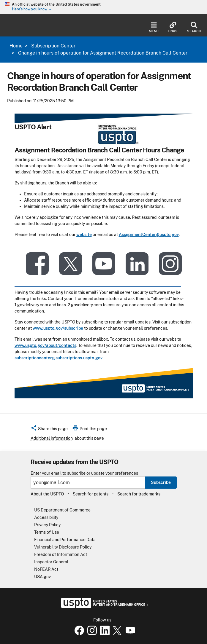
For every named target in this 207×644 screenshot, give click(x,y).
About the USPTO (47, 494)
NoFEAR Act (46, 569)
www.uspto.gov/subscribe (58, 328)
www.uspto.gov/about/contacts (45, 345)
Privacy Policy (47, 525)
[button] (49, 430)
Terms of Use (47, 532)
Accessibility (46, 517)
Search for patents (91, 494)
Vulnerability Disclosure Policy (63, 547)
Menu (154, 27)
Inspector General (51, 562)
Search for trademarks (139, 494)
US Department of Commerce (62, 510)
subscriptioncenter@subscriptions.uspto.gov (59, 358)
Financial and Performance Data (65, 540)
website (84, 235)
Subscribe (161, 482)
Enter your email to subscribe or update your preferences (84, 473)
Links (173, 27)
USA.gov (42, 577)
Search (194, 27)
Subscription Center (53, 46)
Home (16, 46)
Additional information (52, 438)
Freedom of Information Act (61, 554)
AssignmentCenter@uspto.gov (149, 235)
